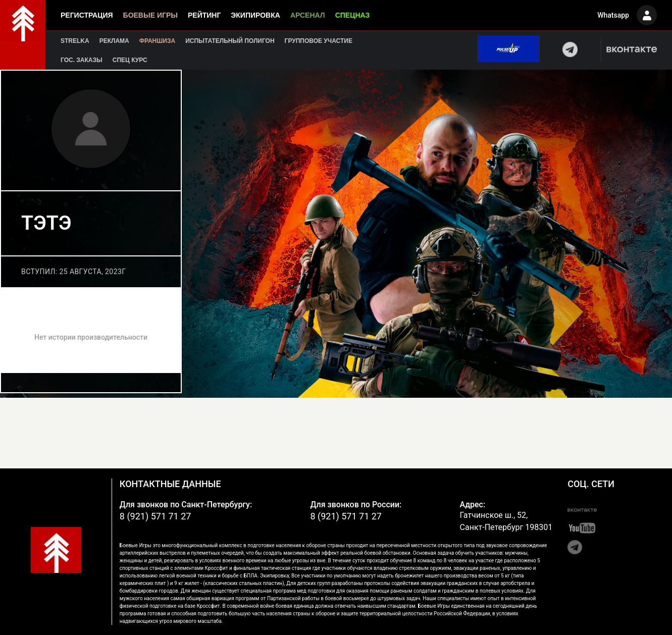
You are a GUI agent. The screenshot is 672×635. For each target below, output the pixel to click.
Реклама (114, 41)
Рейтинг (204, 15)
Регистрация (87, 15)
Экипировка (255, 15)
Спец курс (130, 60)
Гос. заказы (82, 60)
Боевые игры (150, 15)
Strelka (75, 41)
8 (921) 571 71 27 (156, 516)
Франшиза (157, 41)
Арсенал (308, 15)
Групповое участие (319, 41)
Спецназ (353, 15)
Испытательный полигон (230, 41)
